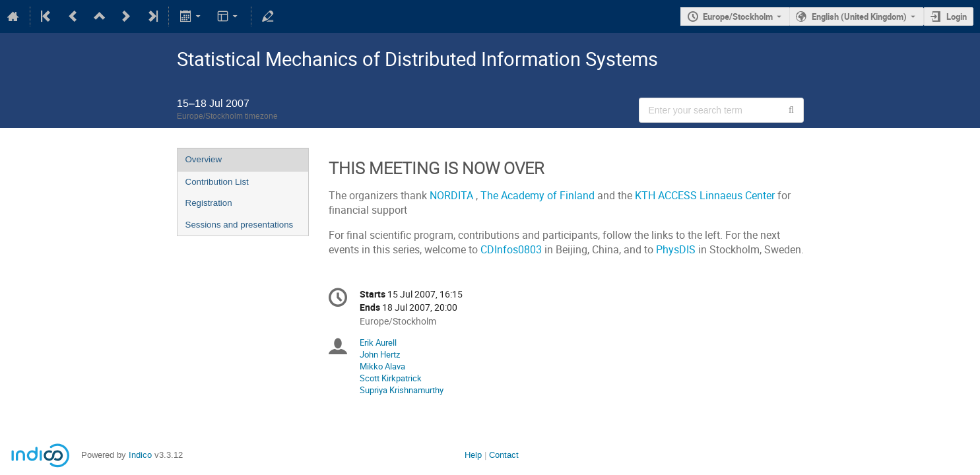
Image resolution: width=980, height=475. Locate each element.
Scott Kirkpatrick (391, 378)
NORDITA (453, 196)
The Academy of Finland (539, 196)
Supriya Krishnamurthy (402, 390)
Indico (140, 455)
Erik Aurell (378, 342)
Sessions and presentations (240, 225)
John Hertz (380, 354)
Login (957, 16)
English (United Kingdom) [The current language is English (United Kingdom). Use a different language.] (859, 16)
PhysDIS (676, 250)
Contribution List (217, 182)
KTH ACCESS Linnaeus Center (706, 196)
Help (473, 455)
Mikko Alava (382, 366)
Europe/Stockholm (738, 16)
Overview (204, 159)
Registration (209, 203)
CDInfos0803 (511, 250)
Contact (504, 455)
